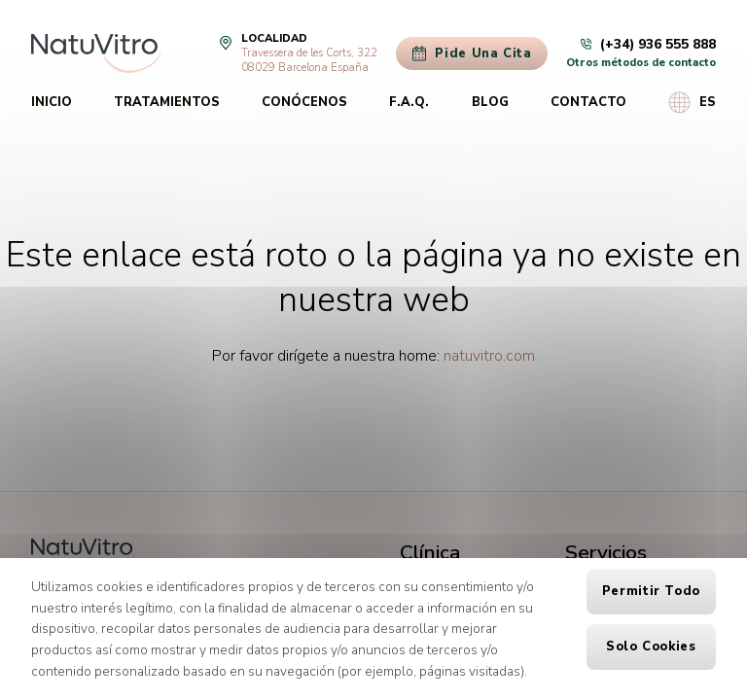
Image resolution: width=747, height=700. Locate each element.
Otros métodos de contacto (641, 63)
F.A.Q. (409, 102)
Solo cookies (651, 647)
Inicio (52, 102)
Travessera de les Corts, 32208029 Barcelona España (309, 60)
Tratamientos (167, 102)
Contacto (588, 102)
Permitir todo (651, 591)
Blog (490, 102)
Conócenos (304, 102)
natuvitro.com (489, 356)
